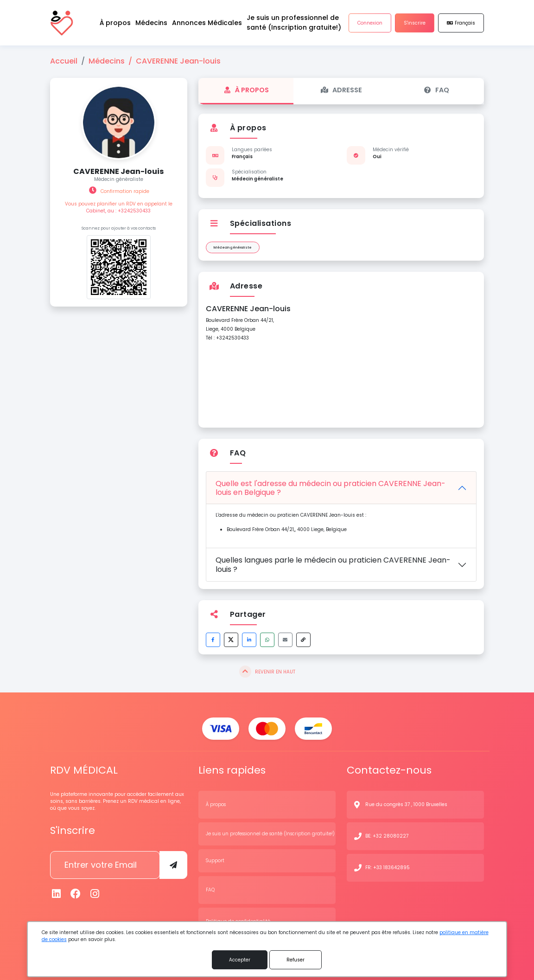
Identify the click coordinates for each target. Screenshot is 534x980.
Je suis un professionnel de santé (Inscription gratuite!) (270, 834)
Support (215, 861)
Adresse (341, 90)
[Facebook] (76, 894)
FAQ (436, 90)
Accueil (64, 61)
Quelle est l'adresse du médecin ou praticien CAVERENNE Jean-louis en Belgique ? (331, 488)
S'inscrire (415, 23)
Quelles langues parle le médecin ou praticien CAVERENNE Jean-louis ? (333, 564)
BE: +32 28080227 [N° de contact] (387, 836)
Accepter (240, 960)
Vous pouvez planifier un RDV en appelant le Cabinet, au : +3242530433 (119, 207)
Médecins (107, 61)
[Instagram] (95, 894)
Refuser (296, 960)
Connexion (370, 23)
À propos (246, 90)
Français (461, 23)
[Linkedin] (57, 894)
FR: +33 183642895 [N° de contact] (388, 868)
